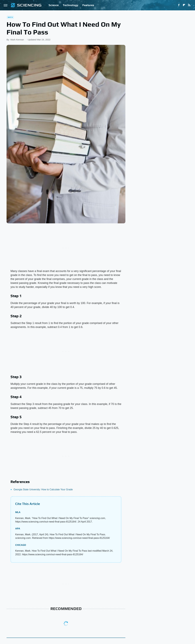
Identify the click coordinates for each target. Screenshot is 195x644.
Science (54, 5)
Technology (71, 5)
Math (10, 17)
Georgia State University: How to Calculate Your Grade (43, 489)
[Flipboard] (184, 5)
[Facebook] (179, 5)
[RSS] (189, 5)
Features (88, 5)
